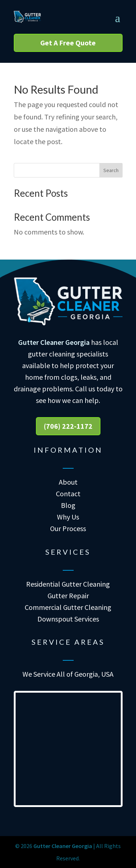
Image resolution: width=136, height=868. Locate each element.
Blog (68, 505)
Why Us (68, 517)
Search (111, 170)
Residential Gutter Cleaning (68, 584)
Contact (68, 494)
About (68, 482)
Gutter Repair (68, 596)
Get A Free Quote (68, 43)
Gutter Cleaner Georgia (54, 342)
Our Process (68, 528)
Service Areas (68, 642)
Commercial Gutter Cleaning (68, 607)
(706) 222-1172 (68, 426)
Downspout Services (68, 619)
